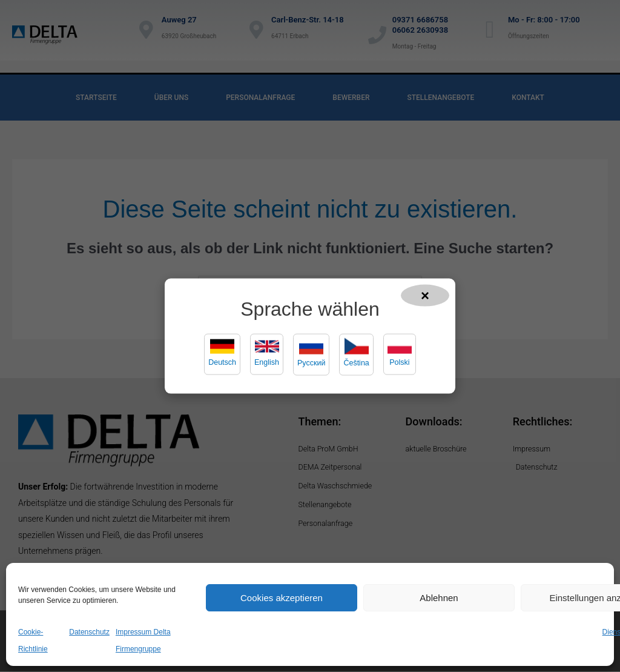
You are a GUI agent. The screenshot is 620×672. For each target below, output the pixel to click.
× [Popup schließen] (425, 295)
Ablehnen (439, 598)
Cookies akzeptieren (282, 598)
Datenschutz (89, 632)
